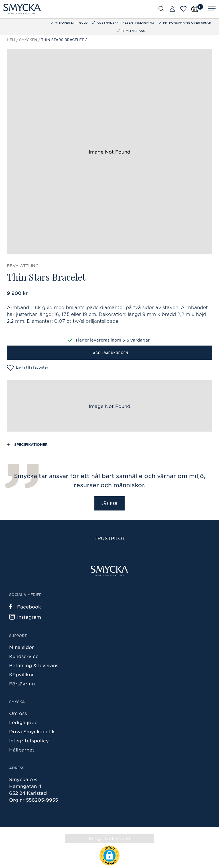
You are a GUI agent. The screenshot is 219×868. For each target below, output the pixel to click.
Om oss (18, 713)
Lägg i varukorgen (109, 353)
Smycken (28, 40)
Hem (11, 40)
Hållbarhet (22, 749)
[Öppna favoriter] (183, 9)
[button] (109, 855)
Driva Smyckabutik (32, 731)
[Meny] (212, 9)
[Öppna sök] (161, 9)
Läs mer (109, 503)
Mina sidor (22, 647)
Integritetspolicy (29, 740)
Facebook (25, 606)
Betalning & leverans (34, 665)
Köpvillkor (22, 674)
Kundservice (24, 656)
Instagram (25, 617)
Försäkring (22, 683)
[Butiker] (172, 9)
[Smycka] (22, 9)
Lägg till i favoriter (28, 368)
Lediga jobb (23, 722)
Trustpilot (110, 538)
